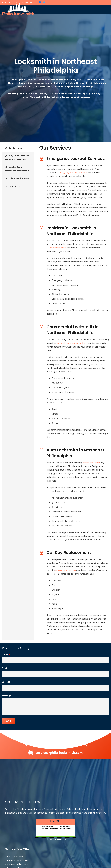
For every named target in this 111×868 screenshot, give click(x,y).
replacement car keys (66, 570)
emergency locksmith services (73, 173)
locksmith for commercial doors (72, 343)
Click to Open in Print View (55, 839)
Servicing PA (41, 745)
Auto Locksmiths (15, 856)
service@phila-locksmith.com (59, 753)
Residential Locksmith (18, 860)
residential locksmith (57, 248)
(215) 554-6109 (76, 745)
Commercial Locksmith (18, 864)
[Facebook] (40, 2)
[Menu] (107, 9)
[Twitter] (44, 2)
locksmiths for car (91, 463)
